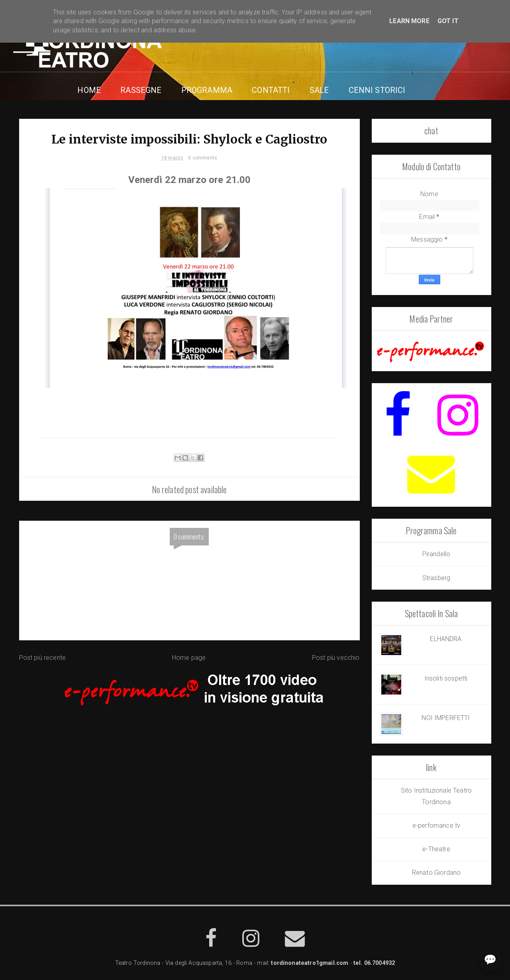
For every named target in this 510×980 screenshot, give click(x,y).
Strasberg (436, 578)
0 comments (203, 158)
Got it (448, 21)
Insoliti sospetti (446, 678)
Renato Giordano (436, 873)
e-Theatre (436, 849)
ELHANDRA (446, 639)
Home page (189, 658)
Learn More (409, 21)
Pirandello (436, 554)
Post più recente (43, 658)
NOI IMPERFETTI (446, 718)
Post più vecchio (336, 658)
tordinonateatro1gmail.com (310, 963)
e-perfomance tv (436, 826)
